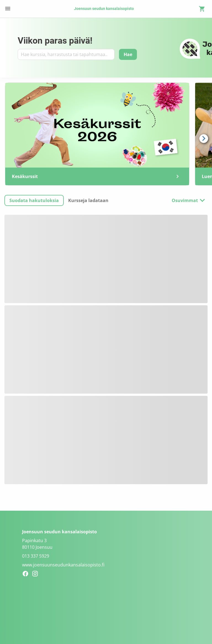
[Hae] (128, 54)
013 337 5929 (36, 556)
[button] (34, 200)
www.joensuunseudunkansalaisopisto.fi (63, 565)
